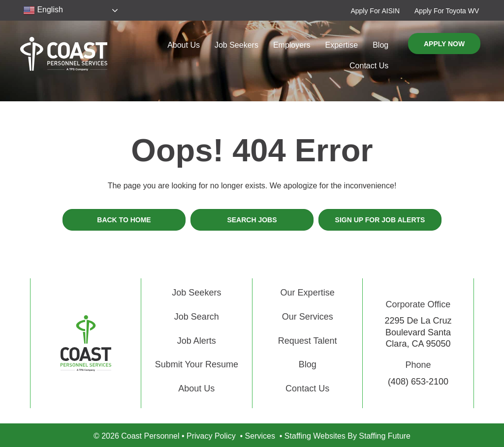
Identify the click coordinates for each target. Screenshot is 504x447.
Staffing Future (385, 436)
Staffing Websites (315, 436)
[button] (375, 11)
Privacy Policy (211, 436)
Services (260, 436)
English (43, 10)
